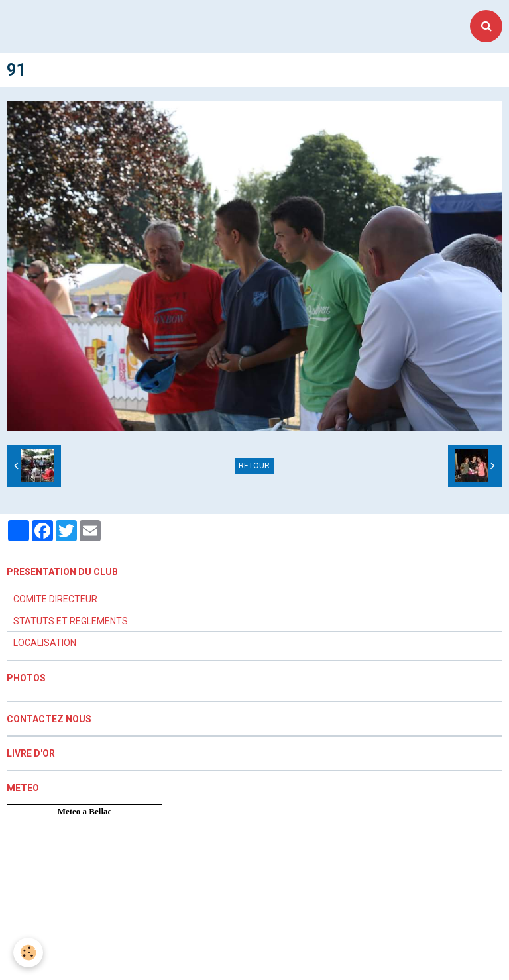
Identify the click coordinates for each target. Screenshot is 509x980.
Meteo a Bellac (85, 811)
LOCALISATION (45, 643)
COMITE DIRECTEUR (55, 599)
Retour (254, 466)
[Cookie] (28, 953)
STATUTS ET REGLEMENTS (71, 621)
